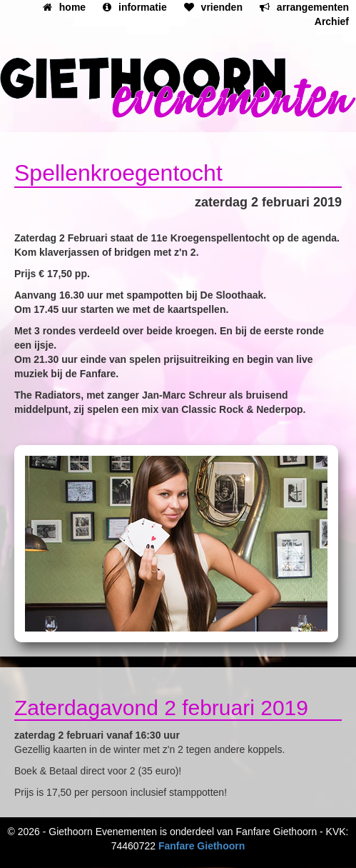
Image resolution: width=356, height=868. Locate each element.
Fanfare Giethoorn (202, 846)
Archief (332, 21)
